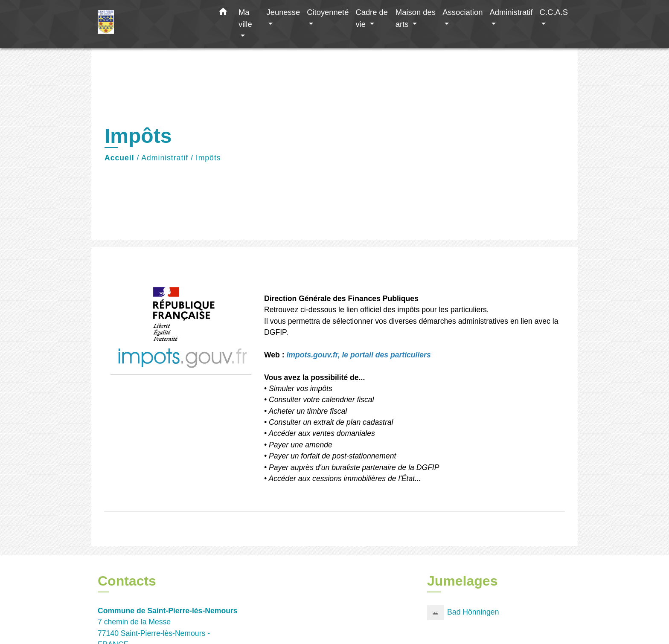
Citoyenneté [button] (328, 12)
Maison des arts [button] (416, 18)
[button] (223, 13)
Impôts (208, 158)
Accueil (119, 158)
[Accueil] (151, 24)
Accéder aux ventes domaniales (321, 433)
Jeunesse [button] (283, 12)
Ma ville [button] (245, 18)
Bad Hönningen (463, 613)
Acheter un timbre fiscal (308, 411)
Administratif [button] (511, 12)
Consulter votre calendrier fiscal (321, 400)
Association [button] (462, 12)
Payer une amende (300, 445)
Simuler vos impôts (301, 389)
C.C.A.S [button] (554, 12)
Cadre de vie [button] (372, 18)
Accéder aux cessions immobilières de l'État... (345, 479)
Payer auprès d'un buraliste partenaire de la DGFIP (354, 467)
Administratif (165, 158)
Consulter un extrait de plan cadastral (331, 422)
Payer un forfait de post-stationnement (332, 456)
